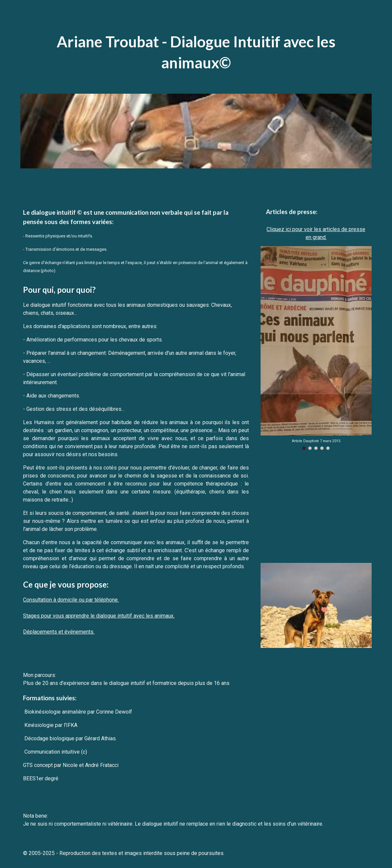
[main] (196, 52)
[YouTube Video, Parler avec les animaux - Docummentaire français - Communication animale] (316, 507)
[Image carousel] (316, 348)
